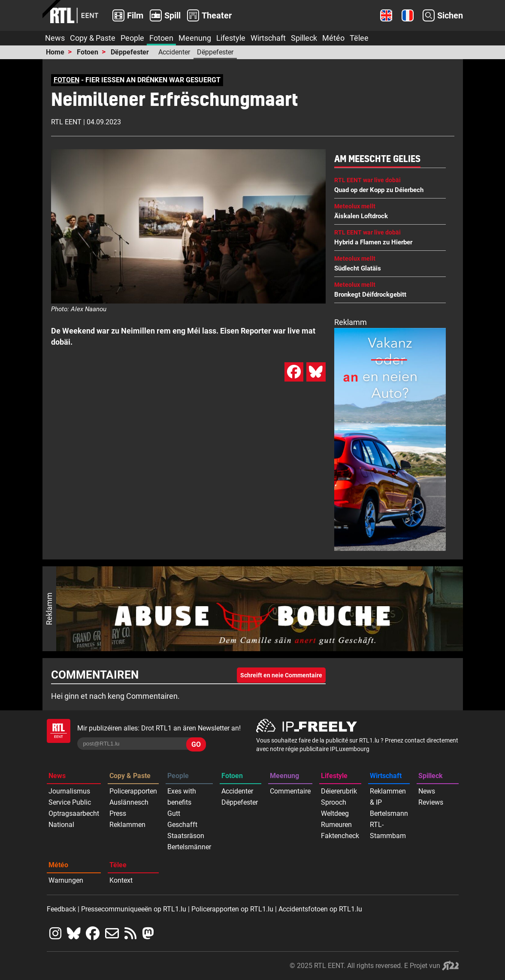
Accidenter (174, 52)
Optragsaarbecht (74, 813)
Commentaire (290, 791)
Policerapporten (133, 791)
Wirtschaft (268, 38)
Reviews (431, 802)
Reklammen (127, 825)
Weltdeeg (335, 813)
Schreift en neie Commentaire (281, 675)
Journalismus (69, 791)
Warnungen (66, 880)
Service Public (70, 802)
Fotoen (161, 38)
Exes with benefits (182, 797)
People (132, 38)
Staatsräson (186, 836)
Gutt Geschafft (182, 819)
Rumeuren (336, 825)
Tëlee (359, 38)
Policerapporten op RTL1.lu (232, 909)
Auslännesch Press (129, 808)
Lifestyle (231, 38)
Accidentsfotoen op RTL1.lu (320, 909)
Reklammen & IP (388, 797)
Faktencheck (340, 836)
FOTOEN (67, 80)
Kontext (121, 880)
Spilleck (304, 38)
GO (196, 744)
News (55, 38)
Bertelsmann (389, 813)
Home (55, 52)
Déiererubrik (339, 791)
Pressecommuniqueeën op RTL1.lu (134, 909)
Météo (333, 38)
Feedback (61, 909)
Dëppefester (130, 52)
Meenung (195, 38)
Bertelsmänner (189, 847)
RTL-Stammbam (388, 830)
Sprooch (334, 802)
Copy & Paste (93, 38)
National (61, 825)
